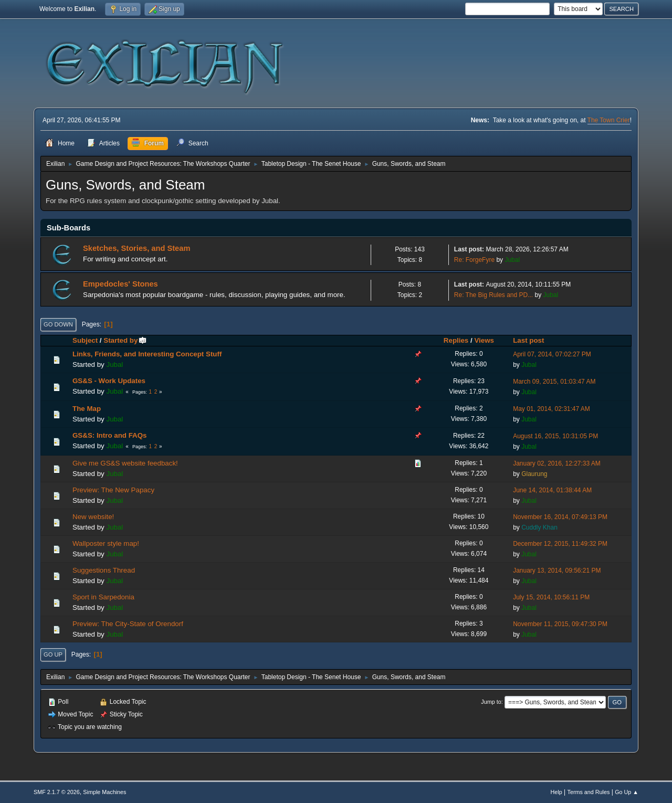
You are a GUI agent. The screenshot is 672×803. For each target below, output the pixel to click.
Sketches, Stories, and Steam (136, 248)
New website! (93, 517)
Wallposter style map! (106, 543)
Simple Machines (104, 792)
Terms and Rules (589, 792)
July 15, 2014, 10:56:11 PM (551, 597)
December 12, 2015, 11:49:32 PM (560, 544)
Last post (528, 340)
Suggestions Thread (104, 570)
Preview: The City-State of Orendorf (128, 624)
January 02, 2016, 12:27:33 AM (557, 463)
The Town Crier (609, 120)
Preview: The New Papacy (113, 490)
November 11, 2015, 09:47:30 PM (560, 624)
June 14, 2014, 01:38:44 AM (552, 490)
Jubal (512, 260)
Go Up (53, 654)
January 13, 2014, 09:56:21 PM (557, 570)
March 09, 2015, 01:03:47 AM (554, 382)
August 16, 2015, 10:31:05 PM (555, 436)
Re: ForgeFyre (474, 260)
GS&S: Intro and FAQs (109, 435)
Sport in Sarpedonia (103, 597)
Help (556, 792)
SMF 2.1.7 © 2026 (57, 792)
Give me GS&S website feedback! (125, 463)
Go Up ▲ (627, 792)
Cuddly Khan (539, 527)
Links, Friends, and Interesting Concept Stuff (147, 354)
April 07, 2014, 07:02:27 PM (552, 354)
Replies (456, 340)
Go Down (58, 324)
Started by (125, 340)
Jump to (491, 702)
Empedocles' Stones (120, 284)
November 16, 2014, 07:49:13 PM (560, 517)
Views (484, 340)
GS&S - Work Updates (109, 381)
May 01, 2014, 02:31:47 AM (552, 409)
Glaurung (534, 474)
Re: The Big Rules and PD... (493, 295)
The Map (87, 409)
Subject (85, 340)
